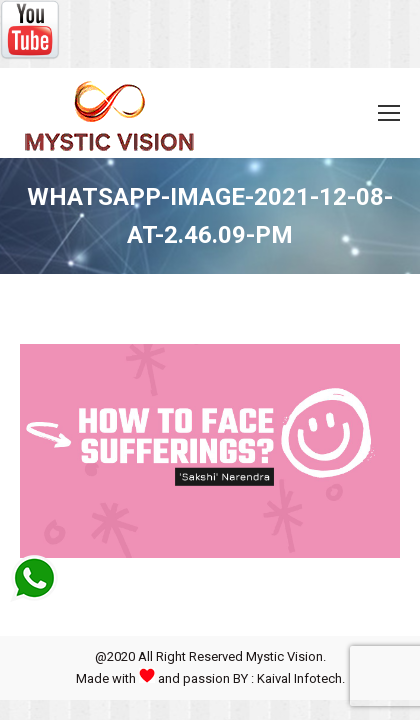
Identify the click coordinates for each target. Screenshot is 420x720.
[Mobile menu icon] (389, 113)
